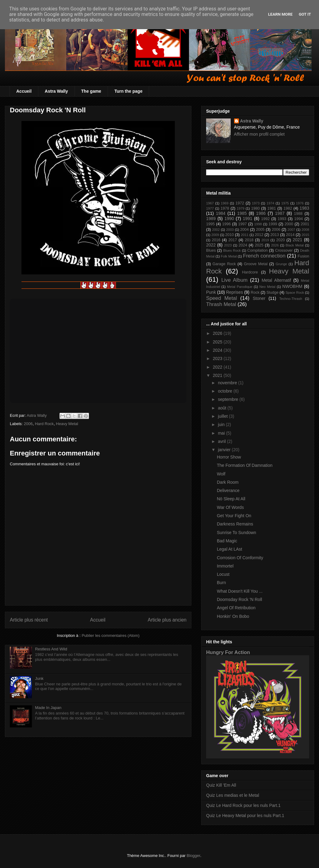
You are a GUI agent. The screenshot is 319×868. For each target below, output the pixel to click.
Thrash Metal (221, 304)
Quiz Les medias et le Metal (233, 795)
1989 (211, 219)
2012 (259, 235)
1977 (210, 208)
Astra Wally (56, 91)
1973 (256, 203)
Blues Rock (232, 250)
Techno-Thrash (291, 299)
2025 (259, 245)
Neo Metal (267, 287)
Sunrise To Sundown (236, 533)
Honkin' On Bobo (233, 616)
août (223, 408)
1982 (288, 208)
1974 (270, 203)
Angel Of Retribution (236, 608)
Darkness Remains (235, 524)
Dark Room (228, 482)
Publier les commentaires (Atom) (111, 635)
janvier (225, 450)
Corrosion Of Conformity (240, 558)
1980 (256, 208)
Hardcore (250, 272)
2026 (275, 245)
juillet (223, 416)
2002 (216, 230)
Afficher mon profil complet (259, 134)
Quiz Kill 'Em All (221, 785)
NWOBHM (292, 286)
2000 (289, 224)
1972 (240, 203)
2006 (28, 424)
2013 (275, 235)
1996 (226, 224)
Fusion (303, 256)
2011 (245, 235)
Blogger (194, 856)
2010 (229, 235)
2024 (243, 245)
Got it (305, 14)
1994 (298, 219)
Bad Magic (227, 541)
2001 (305, 224)
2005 (260, 230)
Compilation (258, 250)
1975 (285, 203)
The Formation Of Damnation (245, 465)
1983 (304, 208)
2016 (216, 240)
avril (222, 441)
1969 (225, 203)
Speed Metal (221, 298)
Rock (255, 293)
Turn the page (129, 91)
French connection (264, 256)
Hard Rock (44, 424)
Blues (211, 250)
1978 (225, 208)
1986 (261, 213)
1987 (280, 213)
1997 (243, 224)
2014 (290, 235)
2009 (215, 235)
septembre (229, 399)
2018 (249, 240)
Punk (211, 292)
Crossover (284, 250)
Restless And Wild (51, 649)
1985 (242, 213)
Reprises (234, 292)
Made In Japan (48, 708)
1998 (258, 224)
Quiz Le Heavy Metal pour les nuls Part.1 (245, 816)
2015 (305, 235)
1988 (298, 214)
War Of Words (230, 507)
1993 (282, 219)
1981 (271, 208)
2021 (297, 240)
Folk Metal (229, 256)
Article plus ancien (167, 620)
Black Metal (295, 245)
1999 (273, 224)
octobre (226, 391)
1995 (210, 224)
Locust (223, 574)
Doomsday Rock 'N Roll (239, 599)
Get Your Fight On (234, 516)
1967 (210, 203)
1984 (221, 213)
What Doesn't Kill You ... (240, 591)
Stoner (259, 298)
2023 (228, 245)
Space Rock (295, 293)
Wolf (221, 474)
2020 (280, 240)
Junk (39, 678)
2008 (305, 230)
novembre (228, 383)
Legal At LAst (230, 549)
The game (91, 91)
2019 (265, 240)
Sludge (273, 293)
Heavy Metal (67, 424)
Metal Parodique (240, 287)
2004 (244, 230)
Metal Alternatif (276, 280)
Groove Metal (256, 264)
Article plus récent (29, 620)
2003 (230, 230)
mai (222, 433)
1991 (247, 219)
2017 (233, 240)
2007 (291, 230)
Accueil (24, 91)
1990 (229, 219)
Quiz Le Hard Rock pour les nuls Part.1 (243, 805)
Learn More (280, 14)
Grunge (281, 264)
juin (222, 424)
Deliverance (228, 490)
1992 (265, 219)
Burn (221, 583)
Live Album (234, 280)
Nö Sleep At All (231, 499)
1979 (241, 208)
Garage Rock (224, 264)
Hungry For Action (228, 652)
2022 (211, 245)
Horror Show (229, 457)
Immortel (225, 566)
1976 (300, 203)
